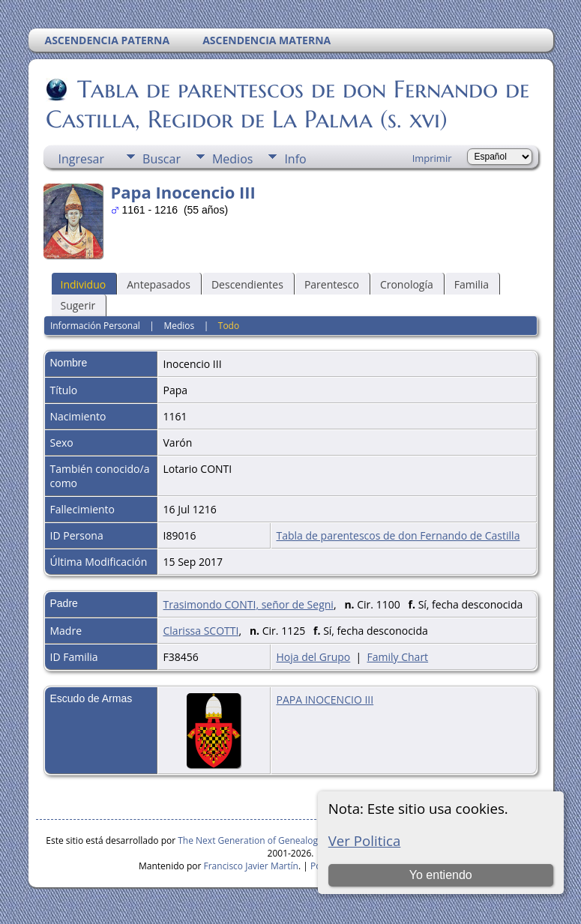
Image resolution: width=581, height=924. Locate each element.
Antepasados (159, 284)
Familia (472, 284)
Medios (232, 159)
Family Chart (398, 657)
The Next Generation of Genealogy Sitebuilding (276, 840)
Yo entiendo (441, 875)
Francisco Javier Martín (251, 866)
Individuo (84, 284)
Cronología (407, 284)
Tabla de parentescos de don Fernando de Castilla (398, 535)
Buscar (162, 159)
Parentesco (332, 284)
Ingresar (82, 159)
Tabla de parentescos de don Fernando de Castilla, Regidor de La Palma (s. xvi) (288, 104)
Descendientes (247, 284)
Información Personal (95, 326)
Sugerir (78, 305)
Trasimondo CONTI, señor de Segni (249, 604)
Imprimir (432, 158)
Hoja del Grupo (314, 657)
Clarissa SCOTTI (201, 631)
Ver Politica (365, 840)
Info (295, 159)
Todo (229, 326)
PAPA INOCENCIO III (325, 700)
